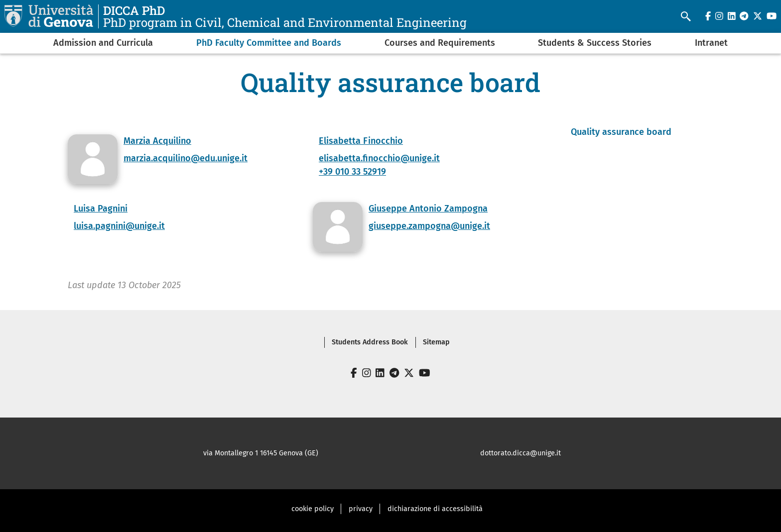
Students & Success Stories (595, 43)
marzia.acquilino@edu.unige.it (186, 158)
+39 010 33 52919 (352, 172)
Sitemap (436, 342)
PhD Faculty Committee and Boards (269, 43)
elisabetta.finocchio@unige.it (379, 158)
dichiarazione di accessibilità (435, 509)
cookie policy (313, 509)
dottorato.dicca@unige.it (521, 453)
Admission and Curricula (103, 43)
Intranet (711, 43)
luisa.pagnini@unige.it (119, 226)
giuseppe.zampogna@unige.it (429, 226)
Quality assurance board (621, 132)
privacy (361, 509)
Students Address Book (370, 342)
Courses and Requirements (440, 43)
